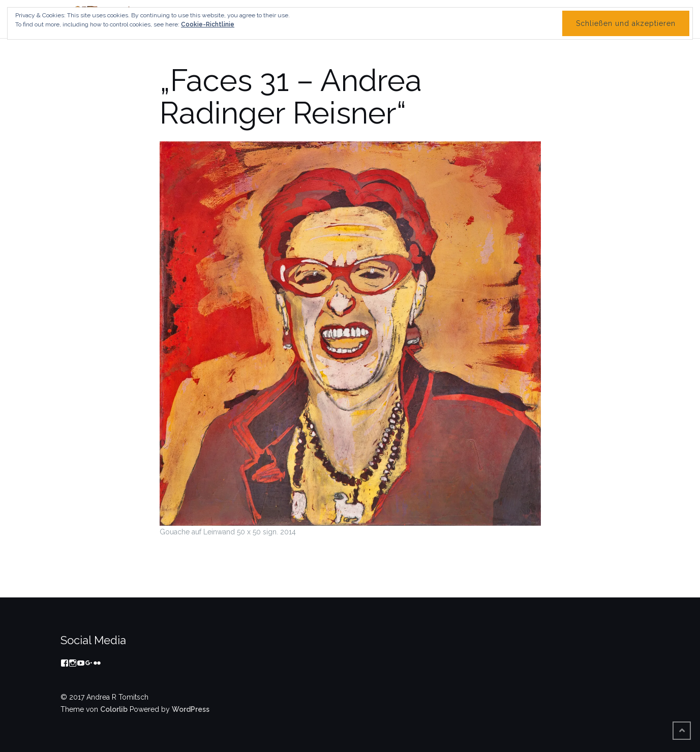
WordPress (191, 709)
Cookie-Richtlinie (208, 24)
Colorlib (114, 709)
